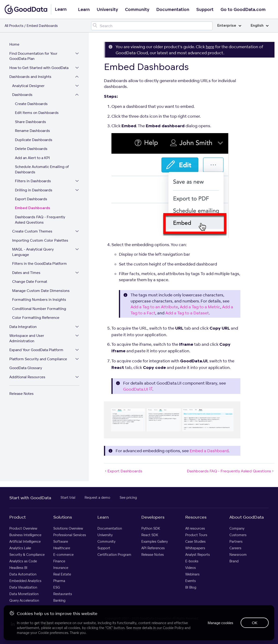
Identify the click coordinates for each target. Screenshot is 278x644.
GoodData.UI (138, 389)
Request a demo (97, 497)
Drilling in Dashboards (34, 190)
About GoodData (247, 517)
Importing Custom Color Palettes (40, 240)
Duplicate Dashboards (34, 140)
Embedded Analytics (25, 581)
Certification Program (114, 555)
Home (14, 44)
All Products (14, 26)
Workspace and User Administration (27, 338)
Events (191, 581)
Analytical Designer (28, 86)
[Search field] (152, 26)
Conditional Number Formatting (39, 309)
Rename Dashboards (32, 131)
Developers (153, 517)
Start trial (68, 497)
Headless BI (18, 568)
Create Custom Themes (32, 231)
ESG (57, 587)
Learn (84, 10)
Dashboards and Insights (30, 77)
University (107, 10)
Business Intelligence (25, 535)
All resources (195, 528)
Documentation (173, 10)
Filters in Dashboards (33, 181)
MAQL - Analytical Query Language (33, 252)
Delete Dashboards (31, 149)
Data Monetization (24, 594)
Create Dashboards (31, 104)
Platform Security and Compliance (38, 359)
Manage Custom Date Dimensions (41, 291)
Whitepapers (195, 548)
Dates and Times (26, 273)
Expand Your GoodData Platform (36, 350)
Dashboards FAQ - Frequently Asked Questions (40, 220)
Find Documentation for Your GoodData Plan (33, 56)
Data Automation (23, 574)
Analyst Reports (198, 555)
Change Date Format (30, 282)
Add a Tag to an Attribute (154, 307)
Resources (196, 517)
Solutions (63, 517)
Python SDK (151, 528)
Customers (238, 535)
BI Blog (191, 587)
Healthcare (62, 548)
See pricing (128, 497)
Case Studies (195, 541)
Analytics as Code (23, 561)
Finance (59, 561)
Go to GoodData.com (243, 10)
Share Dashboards (30, 122)
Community (137, 10)
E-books (192, 561)
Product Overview (23, 528)
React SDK (150, 535)
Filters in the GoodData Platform (39, 264)
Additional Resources (27, 377)
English (260, 26)
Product (18, 517)
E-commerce (63, 555)
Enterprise (229, 26)
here (210, 47)
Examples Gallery (155, 541)
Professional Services (70, 535)
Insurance (61, 568)
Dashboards (22, 95)
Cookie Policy (173, 628)
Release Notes (21, 394)
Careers (235, 548)
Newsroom (238, 555)
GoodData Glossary (26, 368)
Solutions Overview (68, 528)
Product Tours (196, 535)
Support (205, 10)
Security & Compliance (27, 555)
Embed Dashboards (33, 208)
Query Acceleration (24, 600)
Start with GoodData (30, 498)
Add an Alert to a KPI (32, 158)
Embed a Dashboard (209, 451)
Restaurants (63, 594)
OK (255, 623)
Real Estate (62, 574)
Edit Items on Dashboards (37, 113)
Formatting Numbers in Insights (39, 300)
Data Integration (23, 327)
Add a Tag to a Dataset (187, 313)
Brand (234, 561)
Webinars (192, 574)
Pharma (59, 581)
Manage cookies (220, 623)
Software (61, 541)
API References (153, 548)
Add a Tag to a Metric (200, 307)
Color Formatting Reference (36, 318)
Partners (236, 541)
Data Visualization (23, 587)
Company (237, 528)
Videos (191, 568)
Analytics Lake (20, 548)
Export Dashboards (31, 199)
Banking (59, 600)
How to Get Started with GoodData (39, 68)
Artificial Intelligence (25, 541)
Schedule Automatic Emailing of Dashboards (42, 169)
